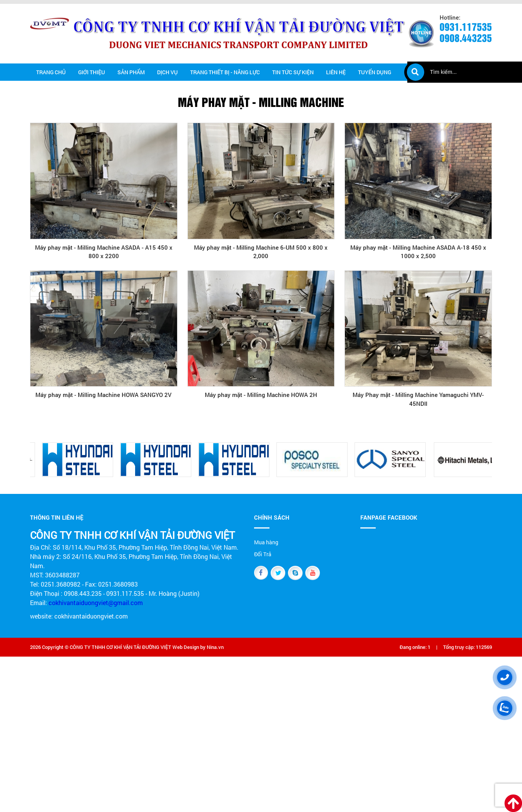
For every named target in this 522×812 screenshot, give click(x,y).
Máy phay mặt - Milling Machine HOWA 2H (261, 395)
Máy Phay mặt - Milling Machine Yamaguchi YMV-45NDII (418, 399)
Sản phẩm (131, 72)
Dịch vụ (167, 72)
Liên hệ (336, 72)
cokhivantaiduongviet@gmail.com (96, 603)
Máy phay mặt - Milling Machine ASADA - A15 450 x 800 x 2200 (104, 252)
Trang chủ (51, 72)
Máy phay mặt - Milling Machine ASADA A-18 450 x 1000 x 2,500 (418, 252)
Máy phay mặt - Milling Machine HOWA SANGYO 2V (104, 395)
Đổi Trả (263, 554)
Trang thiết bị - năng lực (225, 72)
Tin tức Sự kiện (293, 72)
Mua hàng (266, 542)
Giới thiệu (92, 72)
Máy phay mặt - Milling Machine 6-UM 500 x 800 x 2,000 (261, 252)
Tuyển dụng (375, 72)
